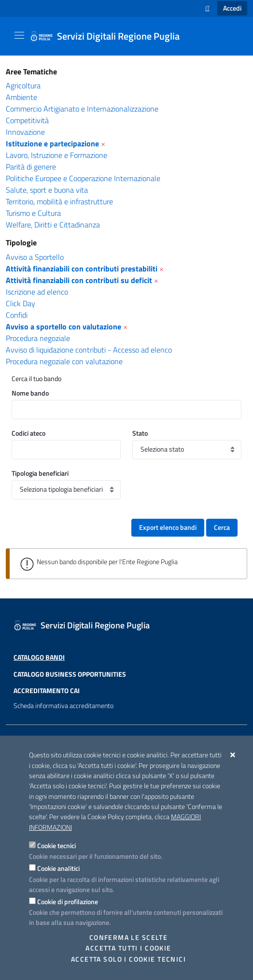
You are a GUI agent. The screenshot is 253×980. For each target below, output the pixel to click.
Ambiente (21, 97)
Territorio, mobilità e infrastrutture (59, 201)
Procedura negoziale (38, 338)
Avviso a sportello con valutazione (63, 327)
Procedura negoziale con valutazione (64, 361)
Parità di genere (31, 167)
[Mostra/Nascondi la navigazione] (19, 35)
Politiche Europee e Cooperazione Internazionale (83, 178)
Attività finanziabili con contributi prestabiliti (82, 269)
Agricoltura (23, 85)
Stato (140, 433)
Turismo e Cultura (33, 213)
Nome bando (30, 393)
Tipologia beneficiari (40, 473)
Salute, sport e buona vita (47, 190)
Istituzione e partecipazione (52, 143)
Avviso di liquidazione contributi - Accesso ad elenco (89, 350)
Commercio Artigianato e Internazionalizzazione (82, 109)
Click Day (21, 303)
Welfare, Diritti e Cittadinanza (53, 225)
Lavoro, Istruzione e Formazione (56, 155)
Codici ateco (28, 433)
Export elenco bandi (168, 527)
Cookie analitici (58, 868)
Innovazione (25, 132)
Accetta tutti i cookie (128, 948)
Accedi (232, 8)
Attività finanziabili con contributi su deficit (79, 280)
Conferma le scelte (129, 937)
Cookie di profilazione (68, 902)
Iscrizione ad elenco (37, 292)
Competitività (27, 120)
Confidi (17, 315)
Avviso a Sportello (35, 257)
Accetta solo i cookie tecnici (128, 959)
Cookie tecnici (56, 845)
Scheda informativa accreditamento (63, 722)
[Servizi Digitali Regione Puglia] (111, 36)
